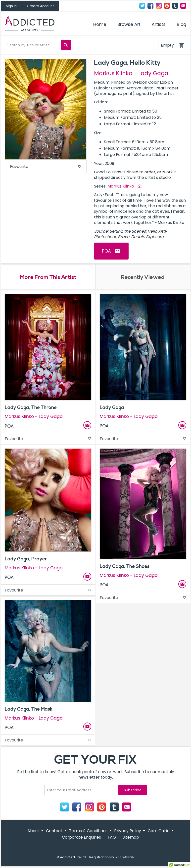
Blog (182, 24)
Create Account (40, 6)
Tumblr (175, 6)
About (33, 831)
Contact (183, 6)
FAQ (112, 837)
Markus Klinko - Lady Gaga (131, 73)
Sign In (11, 6)
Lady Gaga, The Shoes (125, 566)
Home (100, 24)
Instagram (159, 6)
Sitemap (131, 837)
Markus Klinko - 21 (125, 186)
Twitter (142, 6)
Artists (159, 24)
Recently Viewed (143, 277)
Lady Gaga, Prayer (26, 559)
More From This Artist (48, 277)
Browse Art (129, 24)
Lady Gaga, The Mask (29, 709)
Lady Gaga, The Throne (31, 407)
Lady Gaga (112, 407)
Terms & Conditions (88, 831)
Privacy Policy (128, 831)
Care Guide (159, 831)
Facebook (150, 6)
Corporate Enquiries (81, 837)
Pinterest (167, 6)
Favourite (46, 167)
